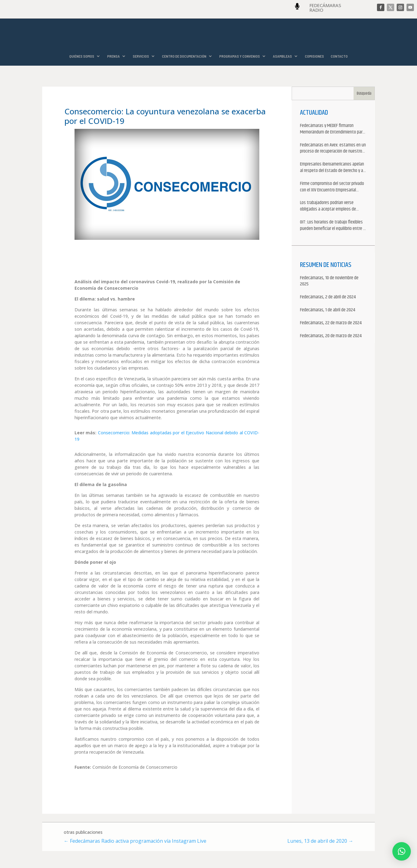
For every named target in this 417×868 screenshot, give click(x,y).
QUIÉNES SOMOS (82, 56)
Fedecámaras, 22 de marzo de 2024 (331, 323)
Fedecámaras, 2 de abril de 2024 (328, 298)
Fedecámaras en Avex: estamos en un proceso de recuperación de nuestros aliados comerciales (333, 149)
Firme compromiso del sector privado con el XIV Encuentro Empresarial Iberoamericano (332, 187)
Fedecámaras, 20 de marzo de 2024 (331, 336)
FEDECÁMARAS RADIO (325, 8)
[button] (402, 851)
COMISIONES (314, 56)
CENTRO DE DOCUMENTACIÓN (184, 56)
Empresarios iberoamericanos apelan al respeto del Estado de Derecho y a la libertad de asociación (332, 168)
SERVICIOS (141, 56)
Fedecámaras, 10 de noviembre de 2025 (329, 282)
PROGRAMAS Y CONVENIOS (240, 56)
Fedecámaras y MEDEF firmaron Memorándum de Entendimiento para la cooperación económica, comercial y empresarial (333, 129)
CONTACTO (339, 56)
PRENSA (113, 56)
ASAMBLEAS (282, 56)
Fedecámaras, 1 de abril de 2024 (328, 311)
